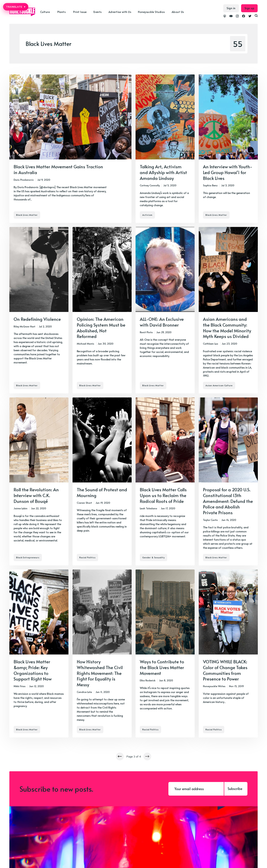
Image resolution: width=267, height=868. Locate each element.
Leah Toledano (148, 508)
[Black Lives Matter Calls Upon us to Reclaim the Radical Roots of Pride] (165, 481)
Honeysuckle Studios (151, 12)
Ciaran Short (84, 502)
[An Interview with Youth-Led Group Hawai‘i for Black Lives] (228, 149)
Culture (45, 12)
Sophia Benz (210, 185)
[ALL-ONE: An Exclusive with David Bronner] (165, 310)
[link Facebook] (244, 16)
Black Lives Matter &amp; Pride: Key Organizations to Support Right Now (33, 670)
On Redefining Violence (37, 319)
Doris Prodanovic (24, 180)
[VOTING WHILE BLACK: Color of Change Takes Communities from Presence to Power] (228, 653)
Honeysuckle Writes (214, 686)
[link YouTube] (231, 16)
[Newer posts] (120, 756)
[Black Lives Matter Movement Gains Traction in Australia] (70, 149)
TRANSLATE (16, 7)
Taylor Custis (210, 520)
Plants (61, 12)
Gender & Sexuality (154, 557)
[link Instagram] (237, 16)
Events (98, 12)
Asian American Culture (219, 385)
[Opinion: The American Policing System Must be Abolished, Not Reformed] (102, 310)
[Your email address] (196, 789)
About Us (178, 12)
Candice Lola (84, 692)
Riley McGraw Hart (24, 326)
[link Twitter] (250, 16)
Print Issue (80, 12)
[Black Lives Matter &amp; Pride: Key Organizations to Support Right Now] (39, 653)
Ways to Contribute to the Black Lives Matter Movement (162, 667)
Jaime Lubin (21, 508)
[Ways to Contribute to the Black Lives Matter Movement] (165, 653)
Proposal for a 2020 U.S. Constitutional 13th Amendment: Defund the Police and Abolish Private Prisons (228, 501)
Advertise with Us (120, 12)
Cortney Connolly (150, 185)
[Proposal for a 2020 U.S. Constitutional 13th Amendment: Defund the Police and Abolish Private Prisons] (228, 481)
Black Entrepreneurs (28, 557)
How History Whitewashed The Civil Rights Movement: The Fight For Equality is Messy (100, 673)
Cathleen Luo (211, 343)
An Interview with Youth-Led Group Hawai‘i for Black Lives (228, 172)
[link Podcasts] (225, 16)
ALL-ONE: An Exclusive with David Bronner (162, 322)
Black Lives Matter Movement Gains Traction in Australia (58, 169)
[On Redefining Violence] (39, 310)
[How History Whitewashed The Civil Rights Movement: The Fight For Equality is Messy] (102, 653)
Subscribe (235, 789)
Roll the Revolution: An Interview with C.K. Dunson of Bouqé (36, 495)
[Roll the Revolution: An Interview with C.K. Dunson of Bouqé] (39, 481)
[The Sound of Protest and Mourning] (102, 481)
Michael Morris (85, 343)
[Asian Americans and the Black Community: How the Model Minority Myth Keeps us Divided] (228, 310)
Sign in (231, 8)
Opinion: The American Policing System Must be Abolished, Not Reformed (101, 327)
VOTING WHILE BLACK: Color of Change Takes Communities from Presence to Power (225, 670)
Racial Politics (87, 557)
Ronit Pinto (146, 332)
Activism (147, 215)
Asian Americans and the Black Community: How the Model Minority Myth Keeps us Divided (227, 327)
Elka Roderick (148, 680)
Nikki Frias (20, 686)
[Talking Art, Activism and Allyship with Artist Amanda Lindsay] (165, 149)
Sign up (249, 8)
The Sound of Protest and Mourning (102, 492)
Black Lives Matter (27, 215)
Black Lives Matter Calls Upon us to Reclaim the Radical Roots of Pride (163, 495)
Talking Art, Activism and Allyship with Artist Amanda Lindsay (163, 172)
